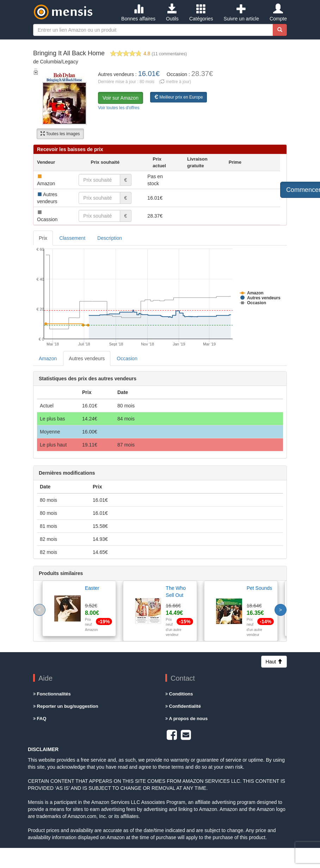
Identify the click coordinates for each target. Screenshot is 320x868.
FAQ (40, 719)
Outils (172, 13)
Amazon (48, 358)
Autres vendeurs (87, 358)
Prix (43, 238)
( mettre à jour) (175, 82)
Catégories (201, 13)
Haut (274, 662)
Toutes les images (60, 134)
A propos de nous (186, 719)
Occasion (127, 358)
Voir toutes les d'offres (119, 108)
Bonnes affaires (138, 13)
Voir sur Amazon (121, 98)
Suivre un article (241, 13)
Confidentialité (183, 706)
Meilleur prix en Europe (179, 97)
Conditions (179, 694)
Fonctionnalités (52, 694)
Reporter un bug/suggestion (66, 706)
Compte (278, 13)
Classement (72, 238)
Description (110, 238)
